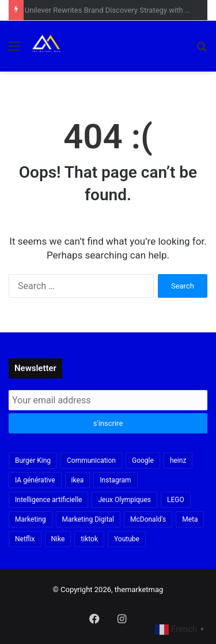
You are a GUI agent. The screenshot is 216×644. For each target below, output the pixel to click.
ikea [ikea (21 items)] (78, 480)
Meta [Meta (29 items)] (190, 519)
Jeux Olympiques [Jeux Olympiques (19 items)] (124, 500)
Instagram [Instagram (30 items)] (115, 480)
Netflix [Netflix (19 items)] (25, 539)
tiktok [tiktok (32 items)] (89, 539)
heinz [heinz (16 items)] (178, 460)
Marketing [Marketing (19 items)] (31, 519)
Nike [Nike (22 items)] (58, 539)
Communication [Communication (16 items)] (91, 460)
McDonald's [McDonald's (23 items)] (148, 519)
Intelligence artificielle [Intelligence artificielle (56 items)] (48, 500)
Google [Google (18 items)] (143, 460)
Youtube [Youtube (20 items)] (127, 539)
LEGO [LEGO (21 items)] (176, 500)
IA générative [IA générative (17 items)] (35, 480)
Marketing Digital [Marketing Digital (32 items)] (88, 519)
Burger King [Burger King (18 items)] (33, 460)
